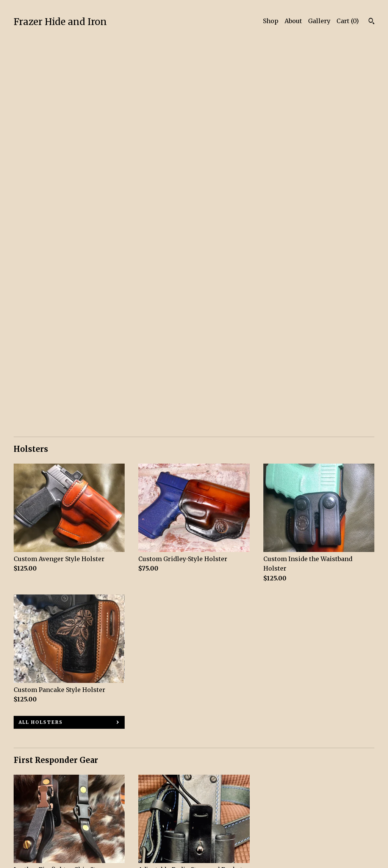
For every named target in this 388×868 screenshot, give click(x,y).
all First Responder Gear (61, 535)
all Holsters (41, 336)
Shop (271, 21)
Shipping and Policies (47, 829)
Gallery (319, 21)
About (293, 21)
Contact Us (30, 839)
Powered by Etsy (311, 818)
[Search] (372, 22)
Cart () (348, 21)
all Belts (34, 715)
